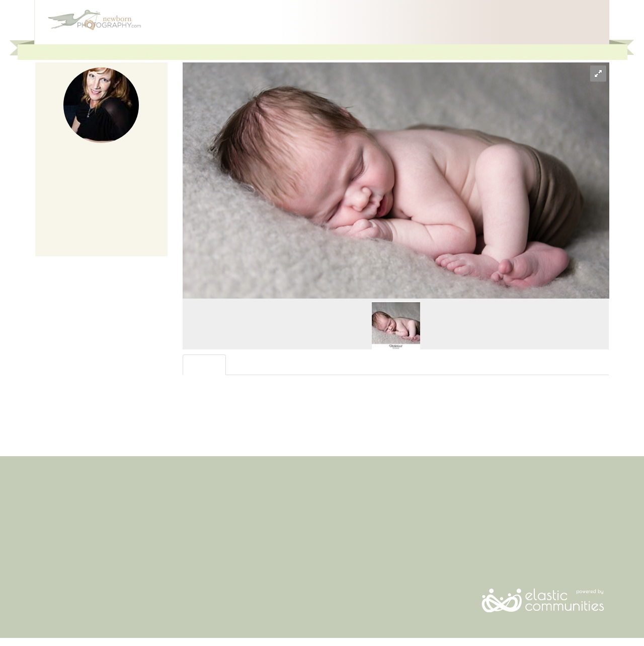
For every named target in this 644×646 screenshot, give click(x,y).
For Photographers (515, 52)
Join (565, 52)
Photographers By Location (76, 561)
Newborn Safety (60, 532)
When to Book (57, 551)
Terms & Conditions (212, 532)
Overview (205, 365)
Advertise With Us (356, 512)
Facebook (492, 522)
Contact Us (199, 522)
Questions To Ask (62, 522)
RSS (483, 542)
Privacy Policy (203, 542)
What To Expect (59, 542)
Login (593, 52)
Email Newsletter (502, 512)
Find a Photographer (66, 512)
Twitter (487, 532)
